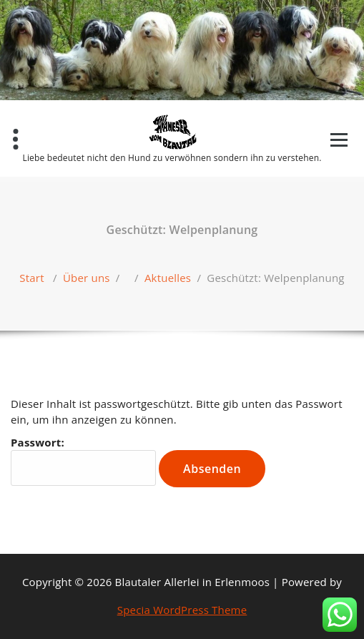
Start (31, 278)
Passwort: (83, 460)
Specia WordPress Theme (182, 610)
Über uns (87, 278)
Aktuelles (168, 278)
